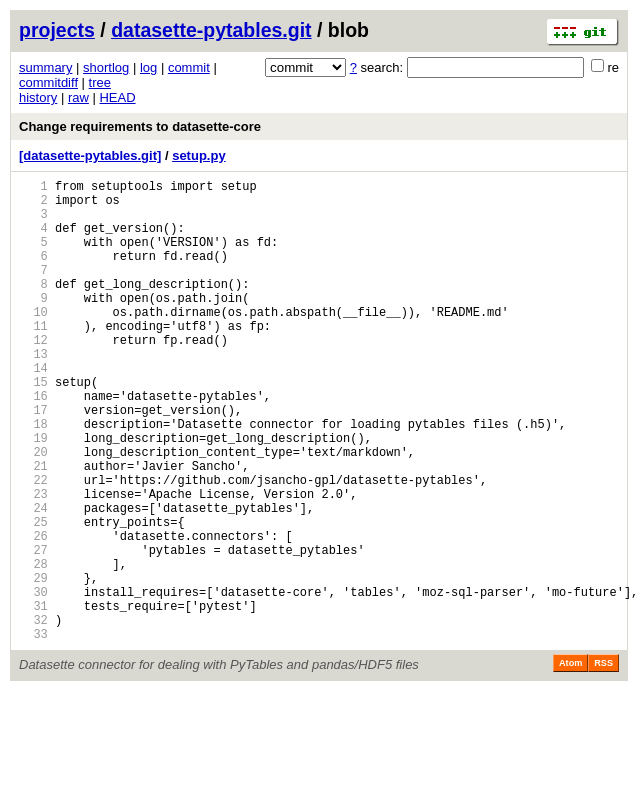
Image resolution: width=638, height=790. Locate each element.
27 (33, 630)
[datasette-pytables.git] (90, 155)
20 (33, 511)
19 (33, 494)
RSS (603, 762)
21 (33, 528)
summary (45, 67)
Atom (570, 762)
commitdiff (48, 82)
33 (33, 732)
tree (100, 82)
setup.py (198, 155)
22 (33, 545)
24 (33, 579)
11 (33, 358)
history (38, 97)
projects (57, 30)
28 (33, 647)
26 (33, 613)
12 (33, 375)
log (148, 67)
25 (33, 596)
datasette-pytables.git (211, 30)
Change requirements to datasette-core (140, 126)
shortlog (106, 67)
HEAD (117, 97)
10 (33, 341)
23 (33, 562)
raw (78, 97)
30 (33, 681)
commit (189, 67)
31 (33, 698)
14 (33, 409)
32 (33, 715)
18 (33, 477)
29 (33, 664)
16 (33, 443)
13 (33, 392)
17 (33, 460)
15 (33, 426)
